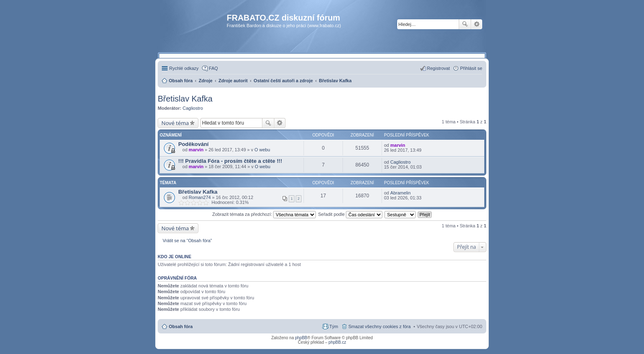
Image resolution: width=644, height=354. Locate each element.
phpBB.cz (337, 342)
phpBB (301, 338)
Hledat (465, 24)
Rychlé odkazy (184, 68)
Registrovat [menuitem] (439, 68)
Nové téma (175, 123)
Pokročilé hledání (477, 24)
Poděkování (193, 144)
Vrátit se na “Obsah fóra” (187, 241)
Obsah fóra (181, 326)
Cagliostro (193, 108)
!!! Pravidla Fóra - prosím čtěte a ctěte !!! (230, 161)
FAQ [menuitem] (214, 68)
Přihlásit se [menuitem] (471, 68)
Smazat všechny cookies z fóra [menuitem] (379, 326)
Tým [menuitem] (334, 326)
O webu (262, 150)
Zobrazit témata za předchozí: (264, 214)
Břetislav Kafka (185, 99)
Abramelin (400, 193)
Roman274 (200, 197)
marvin (196, 150)
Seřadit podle (350, 214)
